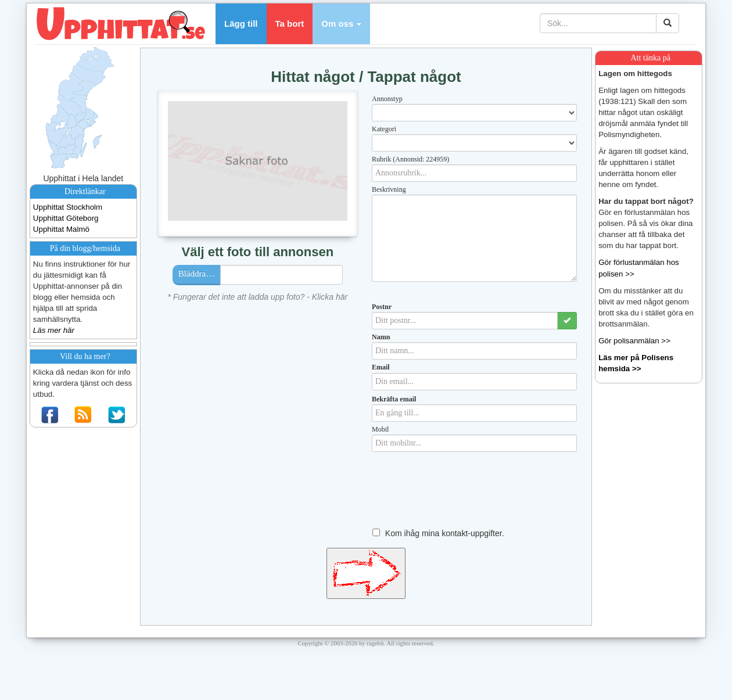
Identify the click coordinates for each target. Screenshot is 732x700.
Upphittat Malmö (61, 229)
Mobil (380, 429)
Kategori (384, 129)
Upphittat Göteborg (66, 218)
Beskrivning (389, 189)
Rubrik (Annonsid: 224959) (410, 159)
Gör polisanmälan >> (634, 341)
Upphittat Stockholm (68, 207)
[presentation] (460, 498)
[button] (341, 24)
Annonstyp (387, 99)
